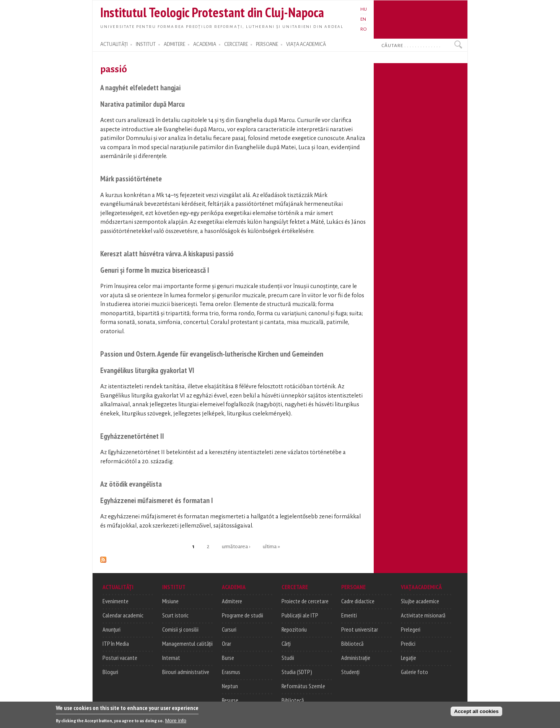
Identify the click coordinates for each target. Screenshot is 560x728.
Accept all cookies (476, 713)
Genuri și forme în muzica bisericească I (155, 270)
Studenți (350, 672)
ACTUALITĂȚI (114, 44)
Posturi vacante (120, 658)
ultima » (271, 546)
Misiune (170, 601)
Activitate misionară (423, 615)
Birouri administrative (186, 672)
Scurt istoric (175, 615)
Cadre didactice (358, 601)
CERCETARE (236, 44)
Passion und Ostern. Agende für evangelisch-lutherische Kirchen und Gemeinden (212, 354)
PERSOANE (267, 44)
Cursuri (229, 629)
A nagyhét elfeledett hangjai (140, 87)
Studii (288, 658)
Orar (226, 643)
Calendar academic (123, 615)
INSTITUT (146, 44)
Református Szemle (303, 686)
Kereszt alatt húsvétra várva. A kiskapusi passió (167, 253)
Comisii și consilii (180, 629)
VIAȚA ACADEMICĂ (306, 44)
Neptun (230, 686)
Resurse (230, 700)
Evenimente (116, 601)
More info (176, 722)
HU (364, 9)
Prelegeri (411, 629)
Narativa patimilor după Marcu (142, 104)
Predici (408, 643)
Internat (171, 658)
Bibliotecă (293, 700)
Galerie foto (414, 672)
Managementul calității (187, 643)
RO (364, 29)
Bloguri (110, 672)
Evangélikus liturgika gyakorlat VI (147, 370)
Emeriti (349, 615)
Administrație (356, 658)
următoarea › (236, 546)
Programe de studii (243, 615)
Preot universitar (360, 629)
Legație (409, 658)
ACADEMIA (205, 44)
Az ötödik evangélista (131, 484)
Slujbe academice (420, 601)
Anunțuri (112, 629)
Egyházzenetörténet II (132, 436)
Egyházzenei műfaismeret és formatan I (157, 500)
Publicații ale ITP (300, 615)
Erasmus (231, 672)
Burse (228, 658)
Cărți (286, 643)
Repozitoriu (294, 629)
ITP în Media (116, 643)
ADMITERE (174, 44)
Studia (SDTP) (297, 672)
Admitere (232, 601)
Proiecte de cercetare (305, 601)
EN (363, 19)
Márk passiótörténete (131, 178)
